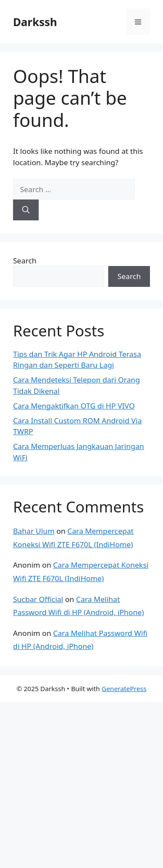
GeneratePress (124, 688)
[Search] (26, 210)
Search (25, 261)
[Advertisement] (81, 783)
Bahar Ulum (34, 531)
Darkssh (35, 22)
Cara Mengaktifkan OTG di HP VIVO (74, 406)
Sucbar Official (38, 599)
